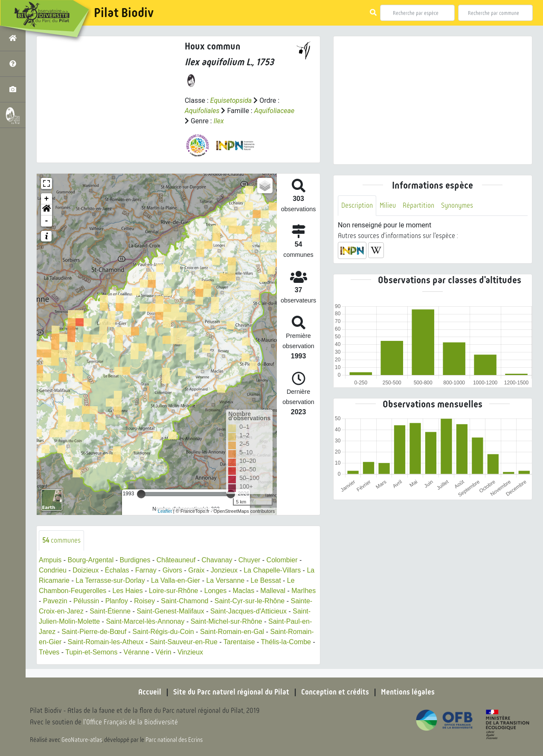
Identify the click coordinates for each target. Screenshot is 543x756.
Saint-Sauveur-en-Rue (184, 642)
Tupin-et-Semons (91, 652)
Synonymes (457, 205)
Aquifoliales (202, 111)
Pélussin (86, 601)
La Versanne (225, 580)
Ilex (219, 121)
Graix (196, 570)
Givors (172, 570)
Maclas (243, 591)
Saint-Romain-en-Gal (232, 632)
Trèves (49, 652)
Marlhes (303, 591)
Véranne (137, 652)
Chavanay (217, 560)
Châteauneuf (176, 560)
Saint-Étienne (110, 611)
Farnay (146, 570)
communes (61, 540)
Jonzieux (224, 570)
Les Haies (128, 591)
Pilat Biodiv (124, 13)
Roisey (144, 601)
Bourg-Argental (91, 560)
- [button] (47, 221)
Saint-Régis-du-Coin (163, 632)
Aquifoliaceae (274, 111)
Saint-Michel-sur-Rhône (226, 621)
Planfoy (117, 601)
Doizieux (86, 570)
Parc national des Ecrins (174, 740)
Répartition (418, 205)
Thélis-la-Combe (286, 642)
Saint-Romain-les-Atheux (106, 642)
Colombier (282, 560)
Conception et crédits (335, 692)
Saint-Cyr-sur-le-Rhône (250, 601)
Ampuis (50, 560)
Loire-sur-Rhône (174, 591)
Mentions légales (408, 692)
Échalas (117, 570)
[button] (46, 210)
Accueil (150, 692)
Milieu (388, 205)
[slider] (141, 494)
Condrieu (53, 570)
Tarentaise (239, 642)
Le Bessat (266, 580)
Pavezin (55, 601)
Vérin (163, 652)
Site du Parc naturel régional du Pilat (231, 692)
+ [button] (47, 199)
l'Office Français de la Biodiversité (131, 722)
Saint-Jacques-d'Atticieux (248, 611)
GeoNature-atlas (82, 740)
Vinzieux (190, 652)
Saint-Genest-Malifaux (170, 611)
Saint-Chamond (184, 601)
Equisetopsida (231, 100)
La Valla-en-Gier (176, 580)
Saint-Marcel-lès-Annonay (145, 621)
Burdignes (135, 560)
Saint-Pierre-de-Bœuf (94, 632)
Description (357, 205)
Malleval (273, 591)
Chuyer (250, 560)
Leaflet (165, 511)
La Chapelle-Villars (272, 570)
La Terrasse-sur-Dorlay (110, 580)
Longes (216, 591)
